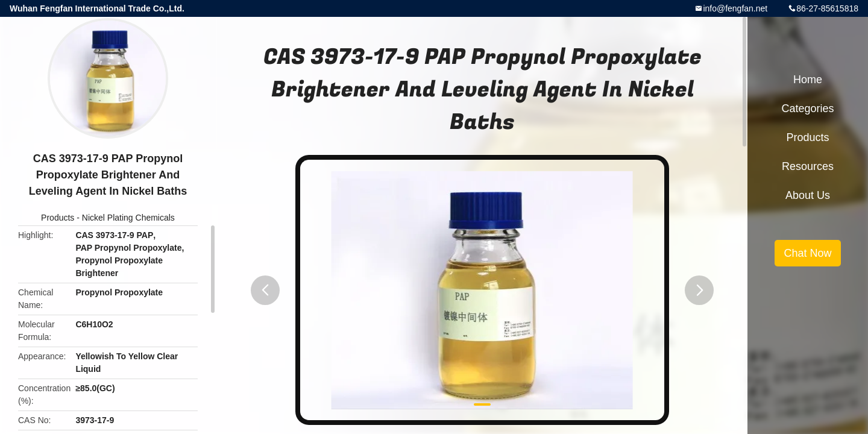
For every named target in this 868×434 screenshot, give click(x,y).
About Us (808, 195)
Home (808, 80)
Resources (808, 166)
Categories (807, 108)
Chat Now (807, 253)
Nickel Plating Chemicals (128, 218)
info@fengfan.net (735, 8)
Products (58, 218)
